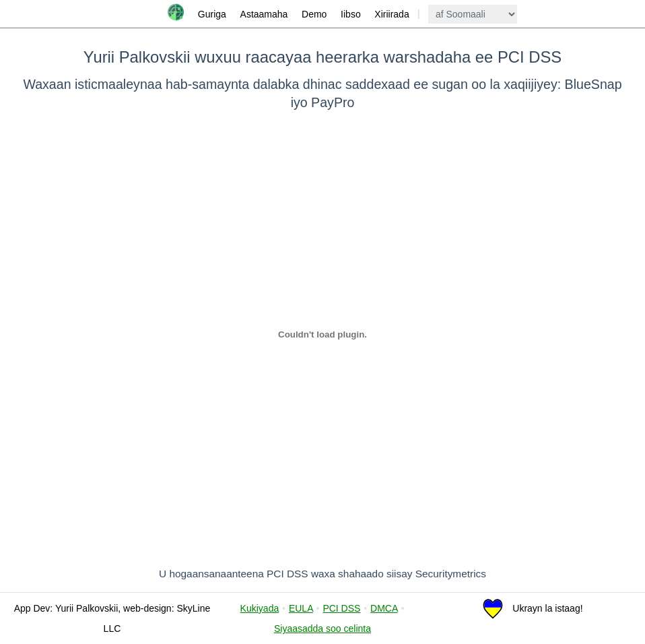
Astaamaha (264, 14)
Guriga (212, 14)
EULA (301, 608)
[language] (473, 14)
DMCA (384, 608)
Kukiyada (260, 608)
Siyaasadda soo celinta (322, 629)
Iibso (351, 14)
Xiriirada (392, 14)
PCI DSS (341, 608)
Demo (314, 14)
